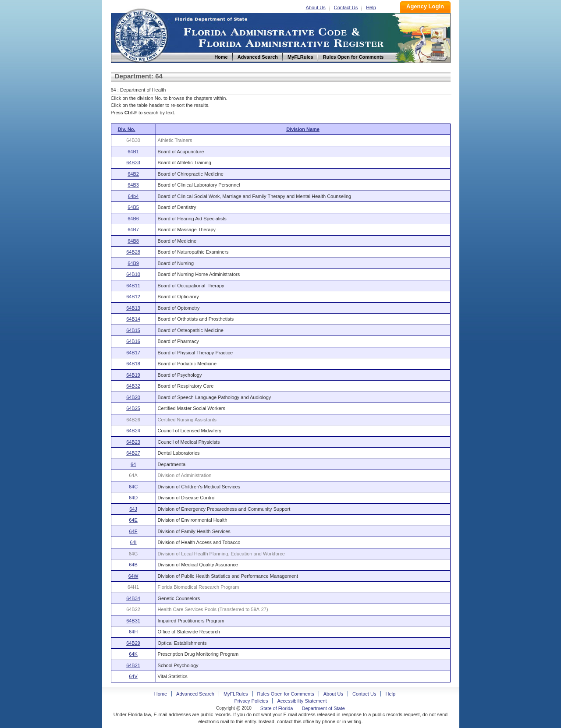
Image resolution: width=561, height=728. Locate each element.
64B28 (133, 252)
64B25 (133, 408)
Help (371, 7)
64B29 (133, 643)
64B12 (133, 297)
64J (133, 509)
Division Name (303, 129)
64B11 (133, 286)
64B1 (133, 152)
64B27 (133, 453)
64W (133, 576)
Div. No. (127, 129)
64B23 (133, 442)
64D (133, 498)
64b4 (133, 196)
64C (133, 487)
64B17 (133, 353)
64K (133, 654)
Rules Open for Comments (286, 694)
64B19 (133, 375)
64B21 (133, 665)
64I (133, 542)
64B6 (133, 219)
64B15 (133, 330)
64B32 (133, 386)
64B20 (133, 397)
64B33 (133, 163)
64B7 (133, 230)
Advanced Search (195, 694)
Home (141, 34)
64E (133, 520)
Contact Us (346, 7)
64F (133, 531)
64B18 (133, 364)
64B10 (133, 274)
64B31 (133, 621)
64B (133, 565)
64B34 (133, 598)
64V (133, 676)
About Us (316, 7)
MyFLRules (236, 694)
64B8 (133, 241)
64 (133, 464)
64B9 (133, 263)
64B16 (133, 341)
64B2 (133, 174)
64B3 (133, 185)
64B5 (133, 207)
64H (133, 632)
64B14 (133, 319)
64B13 (133, 308)
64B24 (133, 431)
